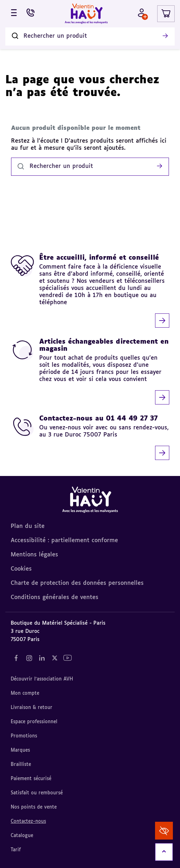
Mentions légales (34, 555)
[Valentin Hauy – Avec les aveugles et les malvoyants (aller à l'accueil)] (86, 14)
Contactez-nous (28, 822)
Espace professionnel (34, 722)
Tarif (16, 850)
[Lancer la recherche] (165, 36)
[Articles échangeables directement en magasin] (90, 371)
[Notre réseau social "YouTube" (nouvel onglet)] (67, 658)
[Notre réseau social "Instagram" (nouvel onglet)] (29, 658)
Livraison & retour (32, 708)
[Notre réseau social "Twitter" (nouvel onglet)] (55, 658)
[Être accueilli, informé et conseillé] (90, 291)
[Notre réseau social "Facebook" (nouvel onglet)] (16, 658)
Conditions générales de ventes (55, 598)
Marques (20, 750)
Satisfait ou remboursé (37, 793)
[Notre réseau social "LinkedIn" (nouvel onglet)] (42, 658)
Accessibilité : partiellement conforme (64, 541)
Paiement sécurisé (31, 779)
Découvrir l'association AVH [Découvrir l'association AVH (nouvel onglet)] (42, 679)
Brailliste (21, 765)
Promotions (24, 736)
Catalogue (22, 836)
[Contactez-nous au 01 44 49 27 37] (90, 438)
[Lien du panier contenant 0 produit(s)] (166, 14)
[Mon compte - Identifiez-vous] (142, 14)
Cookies (21, 569)
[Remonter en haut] (164, 852)
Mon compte (25, 694)
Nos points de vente (34, 807)
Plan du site (28, 526)
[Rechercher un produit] (90, 36)
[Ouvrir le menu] (14, 14)
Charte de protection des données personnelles (77, 583)
